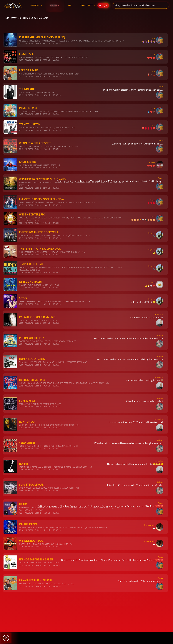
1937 (21, 513)
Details (38, 43)
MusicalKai (159, 314)
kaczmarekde (150, 525)
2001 (21, 449)
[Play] (6, 638)
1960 (21, 60)
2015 (21, 238)
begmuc (152, 233)
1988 (21, 365)
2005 (21, 386)
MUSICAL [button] (36, 5)
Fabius (152, 38)
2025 (21, 168)
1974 (21, 407)
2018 (21, 530)
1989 (21, 114)
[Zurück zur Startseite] (13, 5)
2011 (21, 76)
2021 (21, 223)
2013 (21, 149)
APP (70, 5)
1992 (21, 428)
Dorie (153, 283)
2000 (21, 470)
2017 (21, 205)
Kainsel (160, 335)
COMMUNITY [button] (88, 5)
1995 (21, 491)
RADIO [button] (55, 5)
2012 (21, 95)
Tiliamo (152, 163)
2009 (21, 323)
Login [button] (103, 5)
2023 (21, 43)
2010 (21, 255)
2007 (21, 344)
